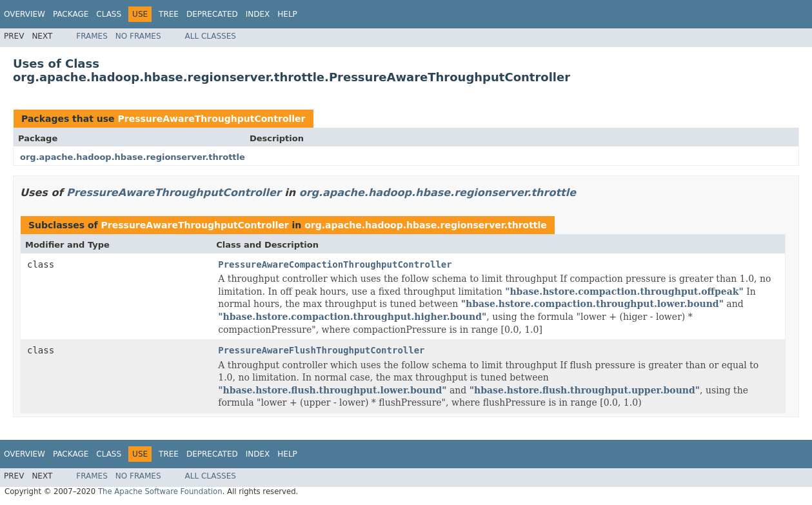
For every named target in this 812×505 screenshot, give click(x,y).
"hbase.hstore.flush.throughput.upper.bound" (585, 390)
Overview (25, 14)
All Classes (211, 36)
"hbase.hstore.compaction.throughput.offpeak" (624, 292)
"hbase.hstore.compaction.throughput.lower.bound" (592, 304)
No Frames (138, 36)
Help (287, 14)
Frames (92, 36)
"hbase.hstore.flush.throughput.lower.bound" (332, 390)
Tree (169, 14)
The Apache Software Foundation (160, 491)
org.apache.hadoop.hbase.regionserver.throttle (133, 157)
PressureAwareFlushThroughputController (321, 350)
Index (258, 14)
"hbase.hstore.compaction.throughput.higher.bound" (352, 317)
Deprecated (212, 14)
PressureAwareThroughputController (211, 119)
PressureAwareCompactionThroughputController (335, 264)
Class (109, 14)
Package (71, 14)
